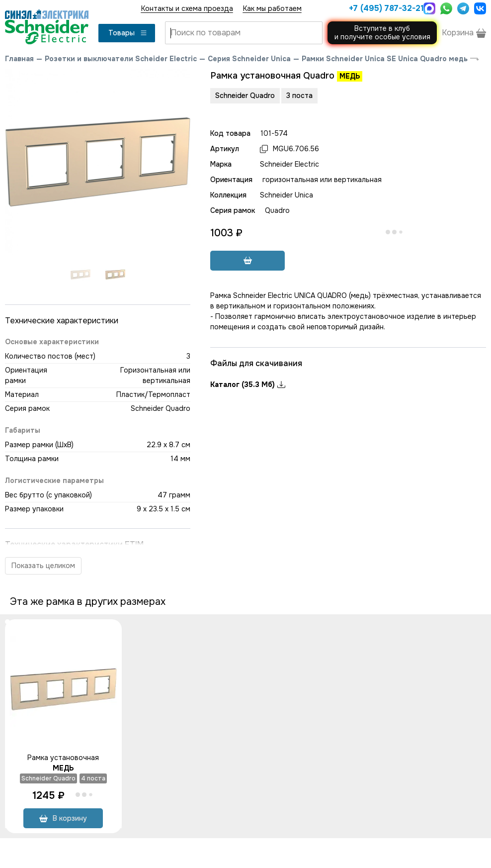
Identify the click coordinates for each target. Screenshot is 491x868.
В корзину (63, 818)
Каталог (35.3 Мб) (248, 385)
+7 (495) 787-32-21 (384, 8)
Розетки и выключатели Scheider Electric (121, 59)
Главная (19, 59)
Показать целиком (43, 566)
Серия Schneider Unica (249, 59)
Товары (128, 33)
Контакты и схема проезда (187, 8)
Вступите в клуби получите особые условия (382, 33)
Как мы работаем (272, 8)
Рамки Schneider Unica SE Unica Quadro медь (385, 59)
